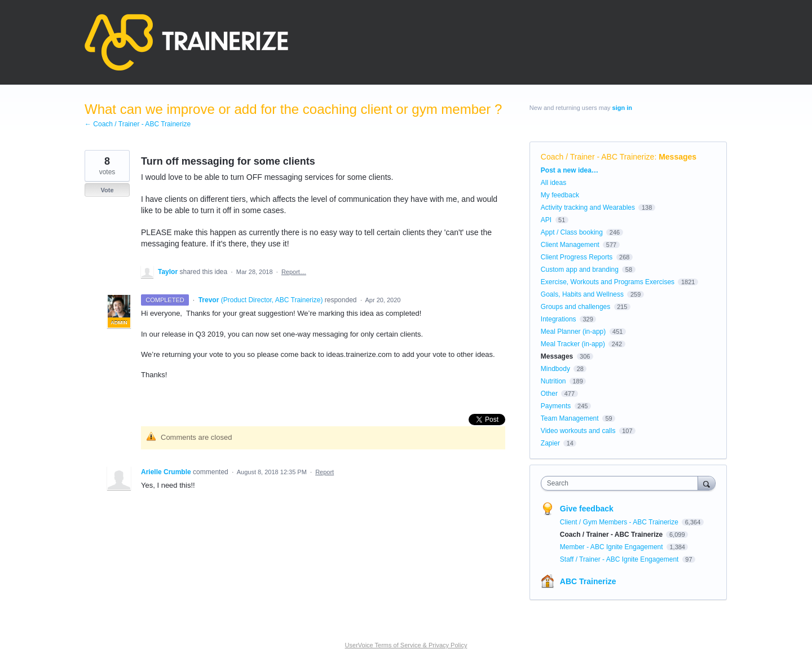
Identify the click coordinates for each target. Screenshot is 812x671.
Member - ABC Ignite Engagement (612, 547)
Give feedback (587, 509)
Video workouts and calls (578, 431)
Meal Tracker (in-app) (573, 344)
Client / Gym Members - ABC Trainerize (620, 522)
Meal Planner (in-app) (573, 332)
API (546, 220)
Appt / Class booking (572, 232)
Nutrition (553, 381)
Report (325, 472)
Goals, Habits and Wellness (582, 294)
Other (549, 394)
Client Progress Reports (577, 257)
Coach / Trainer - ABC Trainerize (598, 157)
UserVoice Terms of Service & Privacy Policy (406, 645)
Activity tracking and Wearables (588, 208)
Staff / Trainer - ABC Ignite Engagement (620, 559)
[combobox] (622, 483)
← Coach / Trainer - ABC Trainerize (138, 124)
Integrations (559, 319)
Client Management (570, 245)
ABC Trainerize (588, 581)
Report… (294, 272)
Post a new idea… (570, 170)
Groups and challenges (575, 307)
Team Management (570, 418)
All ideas (553, 183)
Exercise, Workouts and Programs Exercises (608, 282)
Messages (678, 157)
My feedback (560, 195)
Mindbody (555, 369)
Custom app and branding (580, 270)
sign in (622, 108)
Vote (107, 190)
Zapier (550, 443)
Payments (556, 406)
